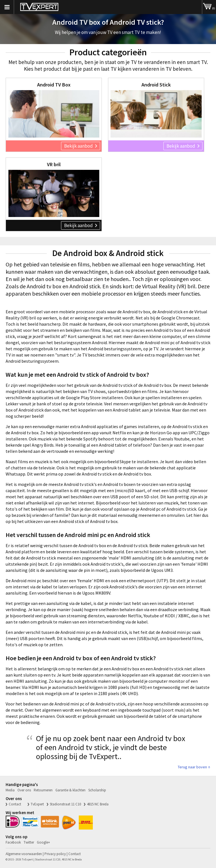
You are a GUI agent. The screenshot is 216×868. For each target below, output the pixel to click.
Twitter (29, 842)
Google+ (43, 842)
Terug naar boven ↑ (194, 767)
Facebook (13, 842)
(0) (209, 5)
